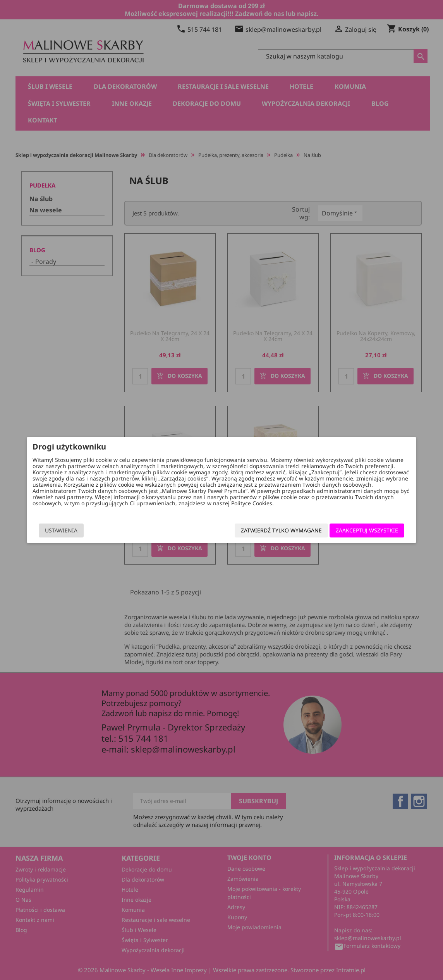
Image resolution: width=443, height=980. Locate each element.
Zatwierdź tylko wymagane (276, 530)
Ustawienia (67, 530)
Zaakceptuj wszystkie (361, 530)
